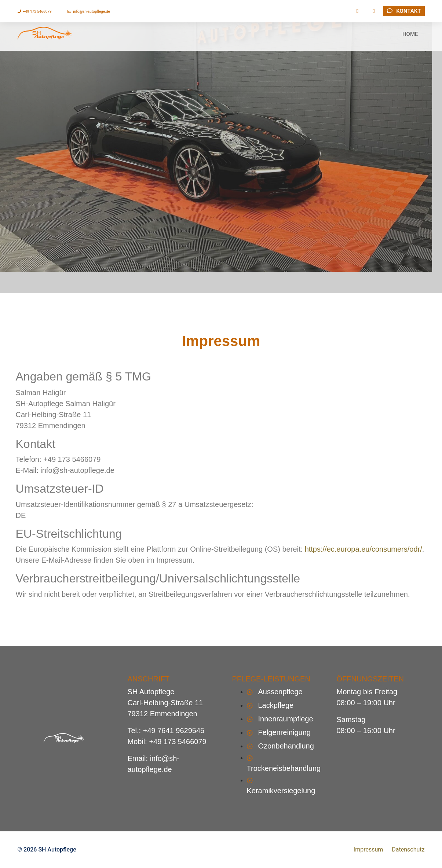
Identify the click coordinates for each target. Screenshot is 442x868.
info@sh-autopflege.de (89, 12)
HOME (410, 40)
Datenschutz (408, 849)
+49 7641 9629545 (174, 731)
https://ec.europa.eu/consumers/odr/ (364, 549)
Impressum (368, 849)
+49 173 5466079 (35, 12)
